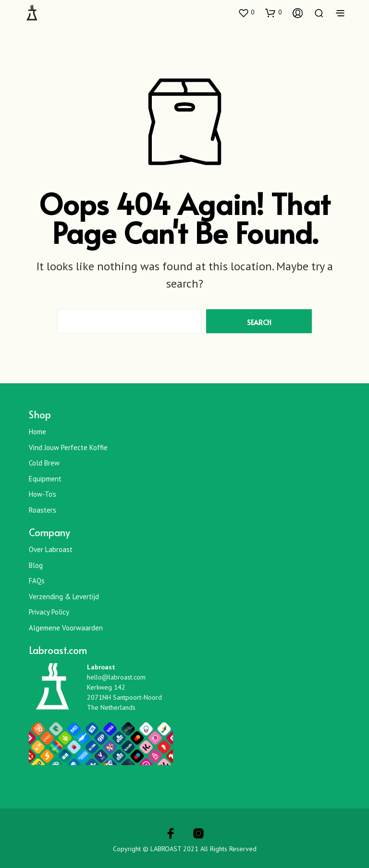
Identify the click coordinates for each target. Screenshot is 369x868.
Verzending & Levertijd (64, 597)
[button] (246, 13)
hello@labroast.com (116, 677)
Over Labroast (51, 549)
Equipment (45, 479)
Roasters (43, 510)
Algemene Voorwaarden (66, 628)
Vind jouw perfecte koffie (68, 447)
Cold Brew (44, 463)
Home (37, 432)
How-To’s (43, 494)
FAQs (37, 581)
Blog (36, 565)
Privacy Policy (49, 612)
